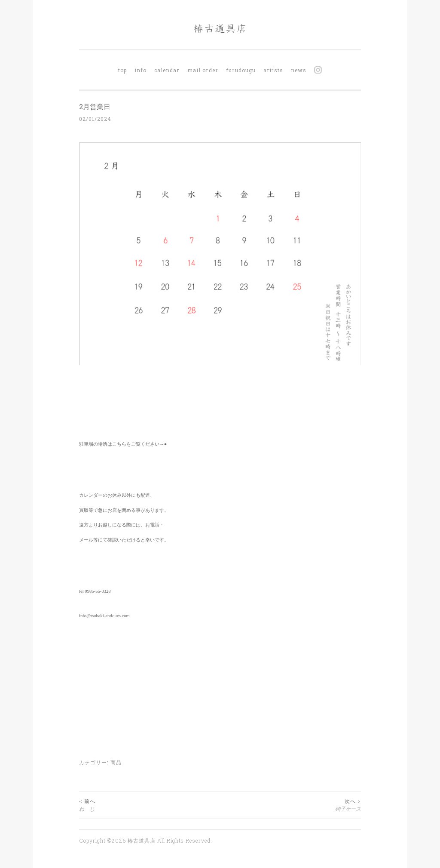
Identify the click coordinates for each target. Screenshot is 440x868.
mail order (203, 70)
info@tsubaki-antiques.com (104, 616)
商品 (116, 762)
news (299, 70)
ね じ (150, 805)
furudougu (241, 70)
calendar (167, 70)
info (141, 70)
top (122, 70)
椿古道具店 (142, 840)
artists (273, 70)
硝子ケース (290, 805)
